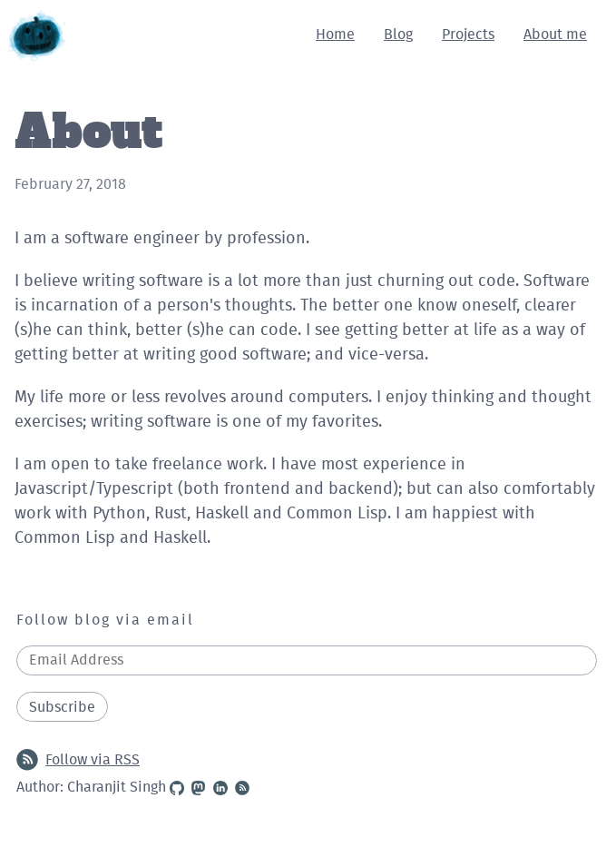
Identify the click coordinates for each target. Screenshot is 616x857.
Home (335, 34)
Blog (398, 34)
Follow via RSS (78, 760)
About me (555, 34)
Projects (468, 34)
